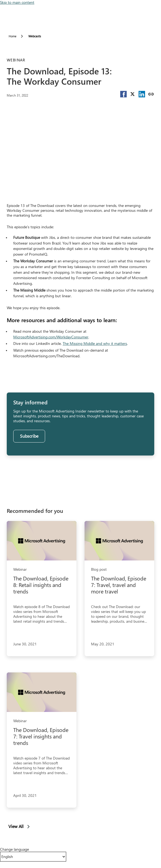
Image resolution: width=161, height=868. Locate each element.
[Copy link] (151, 94)
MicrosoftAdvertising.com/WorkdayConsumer (51, 337)
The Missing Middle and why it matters (95, 343)
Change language (14, 849)
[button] (123, 94)
